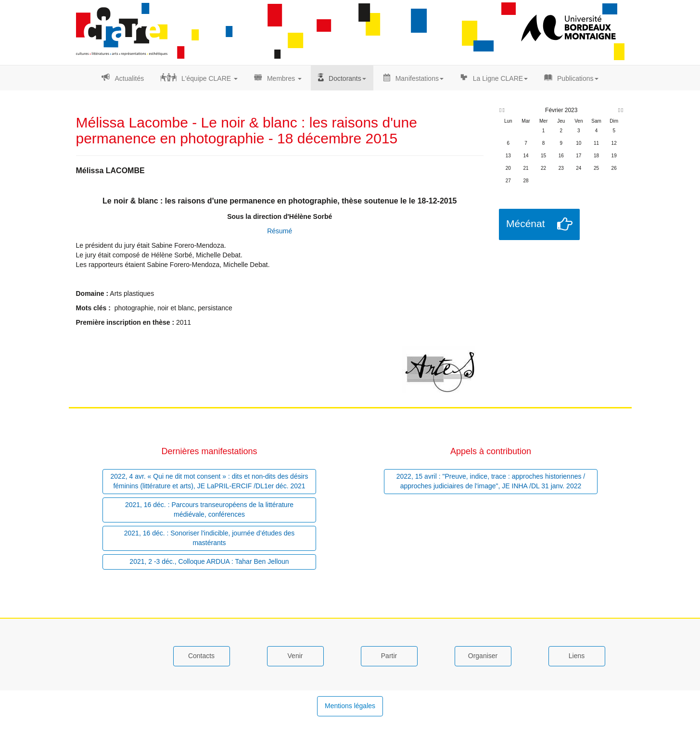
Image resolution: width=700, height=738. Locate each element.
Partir (389, 656)
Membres (284, 78)
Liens (577, 656)
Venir (295, 656)
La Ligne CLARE (500, 78)
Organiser (483, 656)
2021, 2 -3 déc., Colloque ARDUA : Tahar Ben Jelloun (209, 561)
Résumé (280, 231)
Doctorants (347, 78)
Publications (578, 78)
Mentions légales (350, 706)
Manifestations (420, 78)
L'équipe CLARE (210, 78)
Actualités (129, 78)
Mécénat (526, 223)
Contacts (201, 656)
